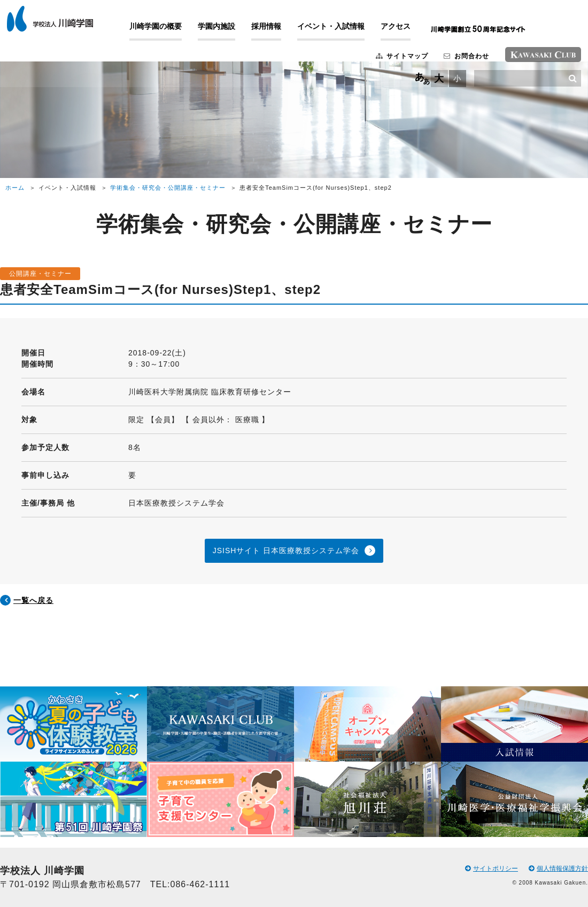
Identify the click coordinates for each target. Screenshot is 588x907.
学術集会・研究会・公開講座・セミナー (168, 188)
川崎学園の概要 (170, 31)
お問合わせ (452, 61)
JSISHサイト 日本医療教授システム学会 (286, 551)
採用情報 (281, 31)
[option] (73, 762)
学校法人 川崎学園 (64, 24)
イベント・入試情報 (345, 31)
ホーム (15, 188)
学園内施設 (231, 31)
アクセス (410, 31)
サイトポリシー (492, 869)
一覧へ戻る (33, 600)
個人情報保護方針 (558, 869)
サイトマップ (388, 61)
